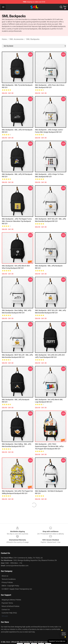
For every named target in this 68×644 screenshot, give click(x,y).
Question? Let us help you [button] (57, 641)
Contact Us (6, 610)
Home (4, 39)
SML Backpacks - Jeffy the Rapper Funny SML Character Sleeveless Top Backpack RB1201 (17, 221)
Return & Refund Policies (10, 606)
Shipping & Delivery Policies (11, 600)
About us (5, 576)
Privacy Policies (7, 582)
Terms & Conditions (9, 579)
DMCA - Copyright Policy (10, 586)
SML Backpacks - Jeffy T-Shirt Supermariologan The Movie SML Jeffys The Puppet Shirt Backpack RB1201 (49, 446)
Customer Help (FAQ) (9, 613)
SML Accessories (16, 39)
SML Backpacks (33, 39)
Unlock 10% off (64, 634)
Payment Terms (7, 603)
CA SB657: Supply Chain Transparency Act (17, 589)
